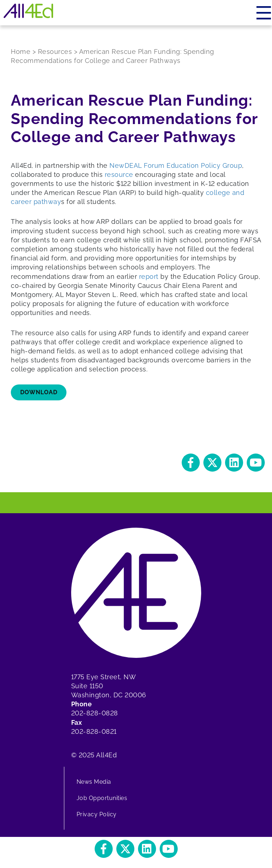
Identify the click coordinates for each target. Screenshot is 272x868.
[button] (191, 463)
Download (39, 392)
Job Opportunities (102, 798)
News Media (94, 782)
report (149, 276)
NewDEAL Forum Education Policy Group (176, 165)
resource (119, 175)
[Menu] (264, 13)
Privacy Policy (97, 814)
